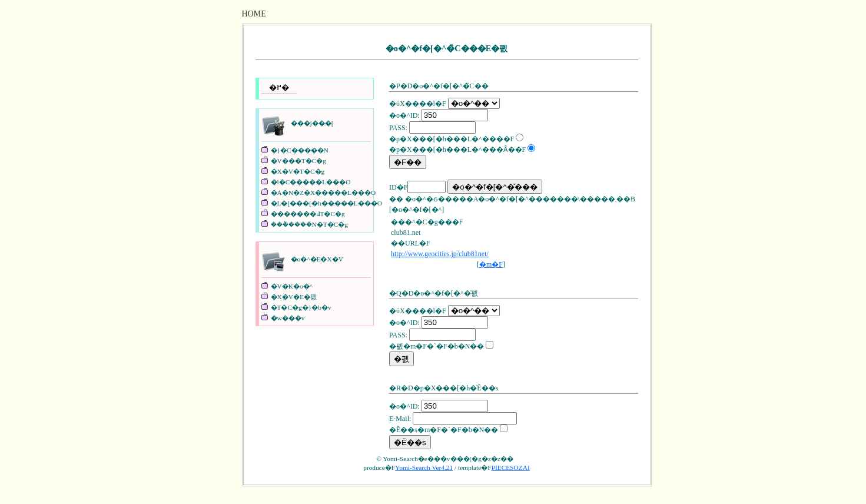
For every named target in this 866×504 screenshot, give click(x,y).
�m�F (491, 264)
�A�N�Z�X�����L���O (323, 193)
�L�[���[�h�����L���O (326, 203)
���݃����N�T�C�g (309, 224)
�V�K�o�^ (292, 286)
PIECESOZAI (511, 467)
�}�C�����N (300, 150)
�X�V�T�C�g (298, 171)
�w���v (288, 318)
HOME (254, 14)
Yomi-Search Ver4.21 (424, 467)
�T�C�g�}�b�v (301, 307)
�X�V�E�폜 (294, 297)
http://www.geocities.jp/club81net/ (440, 254)
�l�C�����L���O (311, 182)
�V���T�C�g (298, 161)
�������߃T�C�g (308, 214)
